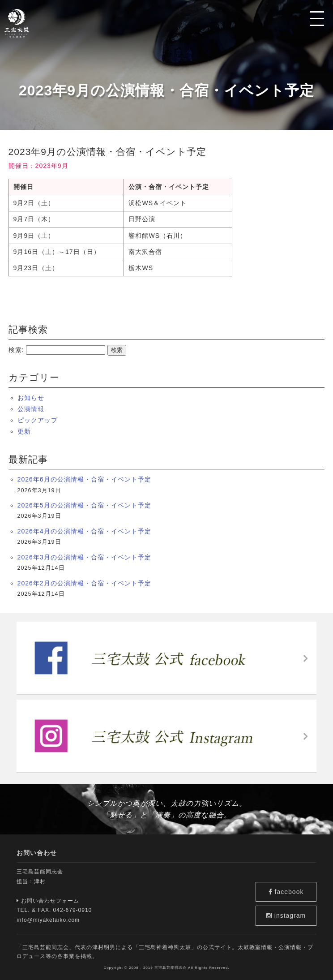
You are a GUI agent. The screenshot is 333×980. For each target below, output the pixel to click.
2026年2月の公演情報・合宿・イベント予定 (84, 583)
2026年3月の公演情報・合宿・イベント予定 (84, 557)
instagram (291, 915)
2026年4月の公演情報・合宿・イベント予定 (84, 531)
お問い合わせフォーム (48, 901)
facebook (291, 888)
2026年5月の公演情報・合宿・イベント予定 (84, 505)
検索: (16, 350)
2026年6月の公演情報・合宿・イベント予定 (84, 479)
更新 (24, 431)
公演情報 (31, 409)
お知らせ (31, 398)
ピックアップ (38, 420)
